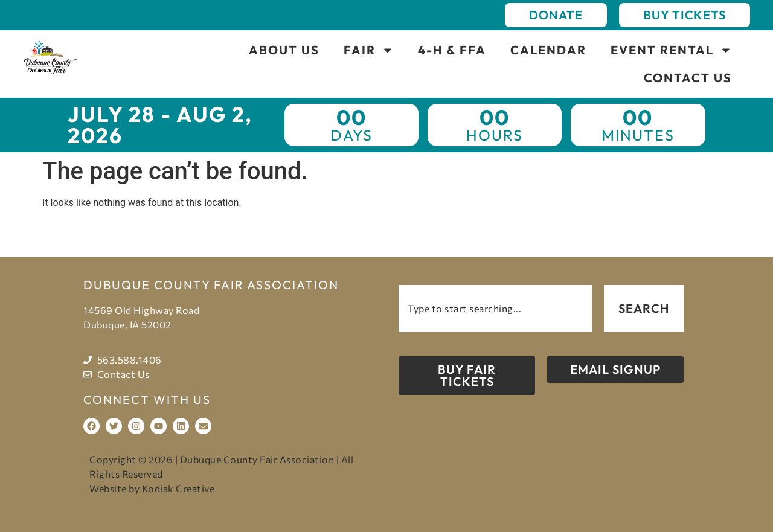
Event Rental (671, 50)
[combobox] (495, 309)
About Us (284, 50)
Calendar (548, 50)
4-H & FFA (452, 50)
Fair (369, 50)
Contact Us (688, 78)
